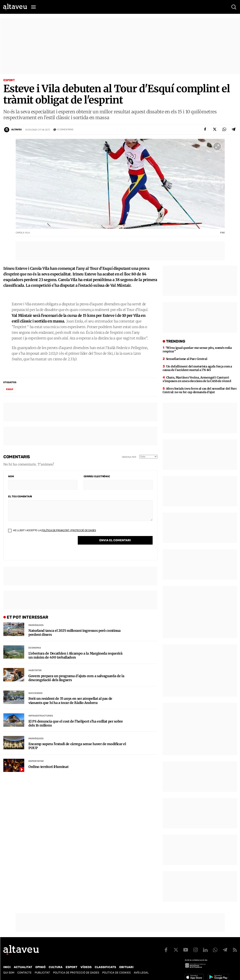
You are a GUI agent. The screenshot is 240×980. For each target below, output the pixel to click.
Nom (11, 476)
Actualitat (23, 967)
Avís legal (141, 973)
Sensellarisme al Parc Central (187, 359)
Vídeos (86, 967)
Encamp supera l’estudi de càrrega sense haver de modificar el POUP (77, 746)
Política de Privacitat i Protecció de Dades (69, 530)
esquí (10, 389)
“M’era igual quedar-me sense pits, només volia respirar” (197, 350)
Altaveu (17, 130)
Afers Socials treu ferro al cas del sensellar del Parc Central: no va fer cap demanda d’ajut (200, 390)
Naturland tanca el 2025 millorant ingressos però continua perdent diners (75, 633)
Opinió (40, 967)
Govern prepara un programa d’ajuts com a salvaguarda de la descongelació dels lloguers (76, 678)
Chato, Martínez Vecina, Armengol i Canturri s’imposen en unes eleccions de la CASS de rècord (197, 379)
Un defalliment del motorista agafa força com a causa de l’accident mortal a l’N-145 (197, 368)
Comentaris (65, 130)
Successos (35, 693)
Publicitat (42, 973)
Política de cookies (116, 973)
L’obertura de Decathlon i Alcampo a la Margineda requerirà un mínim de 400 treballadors (75, 655)
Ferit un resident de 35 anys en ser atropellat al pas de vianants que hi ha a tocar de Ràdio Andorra (70, 701)
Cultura (56, 967)
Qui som (9, 973)
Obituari (126, 967)
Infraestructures (41, 716)
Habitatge (35, 670)
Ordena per (129, 457)
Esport (9, 80)
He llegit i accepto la (52, 530)
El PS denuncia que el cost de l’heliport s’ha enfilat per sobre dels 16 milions (76, 723)
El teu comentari (20, 496)
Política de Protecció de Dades (76, 973)
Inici (7, 967)
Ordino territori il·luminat (48, 767)
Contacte (24, 973)
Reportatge (36, 761)
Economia (35, 648)
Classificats (105, 967)
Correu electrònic (97, 476)
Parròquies (36, 625)
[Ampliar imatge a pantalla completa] (217, 146)
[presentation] (40, 547)
